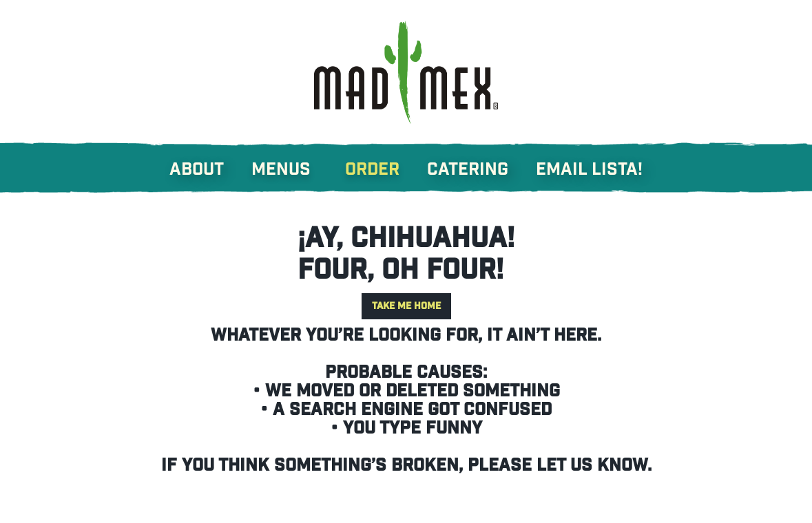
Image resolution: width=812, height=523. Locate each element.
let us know (592, 466)
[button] (295, 163)
